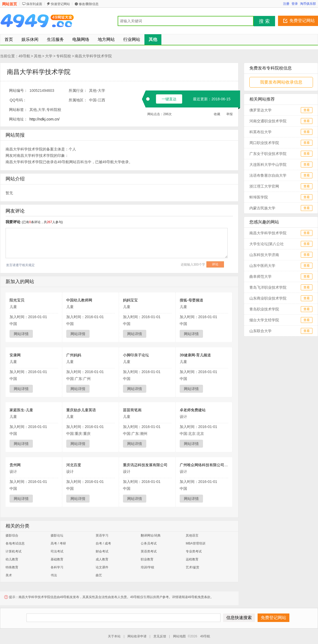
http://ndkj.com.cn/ (45, 119)
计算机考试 (14, 551)
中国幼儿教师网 (79, 300)
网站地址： (18, 119)
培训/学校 (147, 567)
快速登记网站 (60, 4)
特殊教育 (12, 567)
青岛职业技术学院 (264, 309)
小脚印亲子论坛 (136, 355)
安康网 (15, 355)
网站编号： (18, 90)
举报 (229, 114)
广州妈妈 (74, 355)
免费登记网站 (302, 21)
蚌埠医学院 (259, 197)
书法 (54, 575)
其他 (38, 56)
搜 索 (264, 21)
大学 (49, 56)
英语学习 (102, 535)
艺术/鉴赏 (193, 567)
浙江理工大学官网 (264, 186)
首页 (9, 39)
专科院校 (64, 56)
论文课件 (102, 567)
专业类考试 (194, 551)
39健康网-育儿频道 (195, 355)
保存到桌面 (34, 4)
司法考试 (57, 551)
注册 (286, 4)
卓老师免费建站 (193, 410)
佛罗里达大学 (260, 110)
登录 (295, 4)
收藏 (217, 114)
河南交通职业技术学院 (268, 121)
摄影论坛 (57, 535)
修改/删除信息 (89, 4)
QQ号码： (18, 100)
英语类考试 (149, 551)
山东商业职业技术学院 (268, 298)
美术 (9, 575)
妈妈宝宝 (130, 300)
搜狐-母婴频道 (191, 300)
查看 (307, 110)
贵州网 (15, 465)
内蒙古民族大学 (262, 208)
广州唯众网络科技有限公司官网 (206, 465)
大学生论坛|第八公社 (267, 244)
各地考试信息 (15, 543)
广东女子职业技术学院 (268, 154)
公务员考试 (149, 543)
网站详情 (21, 334)
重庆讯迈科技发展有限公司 (145, 465)
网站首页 (10, 4)
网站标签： (18, 110)
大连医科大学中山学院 (268, 165)
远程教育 (192, 559)
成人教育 (102, 559)
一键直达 (169, 99)
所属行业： (78, 90)
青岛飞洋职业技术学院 (268, 287)
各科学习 (57, 567)
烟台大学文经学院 (264, 320)
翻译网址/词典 (151, 535)
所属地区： (78, 100)
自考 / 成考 (103, 543)
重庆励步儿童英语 (81, 410)
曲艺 (99, 575)
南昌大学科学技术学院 (93, 56)
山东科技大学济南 (264, 255)
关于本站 (114, 636)
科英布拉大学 (260, 132)
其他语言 (192, 535)
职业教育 (147, 559)
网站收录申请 (137, 636)
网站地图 (179, 636)
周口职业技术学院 (264, 143)
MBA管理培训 (196, 543)
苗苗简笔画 (132, 410)
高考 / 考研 (58, 543)
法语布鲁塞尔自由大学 (268, 175)
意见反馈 (160, 636)
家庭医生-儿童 (21, 410)
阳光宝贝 (17, 300)
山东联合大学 (260, 331)
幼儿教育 (12, 559)
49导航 (24, 56)
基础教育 (57, 559)
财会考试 (102, 551)
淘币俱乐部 (308, 4)
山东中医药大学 (262, 266)
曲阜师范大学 (260, 276)
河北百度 (74, 465)
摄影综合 (12, 535)
